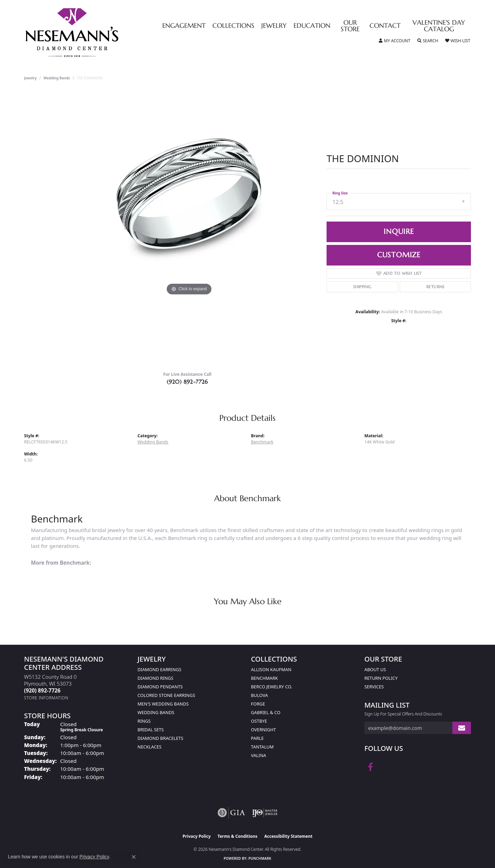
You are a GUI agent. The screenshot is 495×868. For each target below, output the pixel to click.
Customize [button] (399, 255)
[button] (395, 41)
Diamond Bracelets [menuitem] (160, 738)
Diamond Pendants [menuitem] (160, 687)
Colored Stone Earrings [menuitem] (166, 695)
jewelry (30, 78)
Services (374, 687)
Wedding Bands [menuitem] (156, 712)
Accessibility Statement (288, 836)
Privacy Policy (197, 836)
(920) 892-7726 (187, 382)
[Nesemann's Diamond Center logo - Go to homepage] (93, 33)
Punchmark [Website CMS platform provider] (260, 858)
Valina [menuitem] (258, 755)
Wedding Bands (57, 78)
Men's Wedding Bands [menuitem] (163, 704)
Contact (385, 26)
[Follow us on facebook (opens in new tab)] (370, 767)
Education (312, 26)
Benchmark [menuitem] (264, 678)
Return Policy (381, 678)
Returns (435, 287)
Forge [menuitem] (258, 704)
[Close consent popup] (134, 857)
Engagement (184, 26)
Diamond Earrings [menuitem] (159, 669)
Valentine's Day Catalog (439, 26)
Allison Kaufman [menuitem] (271, 669)
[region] (189, 228)
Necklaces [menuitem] (150, 747)
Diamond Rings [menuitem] (155, 678)
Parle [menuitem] (257, 738)
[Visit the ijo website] (265, 813)
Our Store (350, 26)
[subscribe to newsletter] (462, 728)
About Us (375, 669)
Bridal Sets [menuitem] (151, 730)
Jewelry (274, 26)
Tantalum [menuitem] (262, 747)
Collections (233, 26)
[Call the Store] (42, 690)
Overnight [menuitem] (263, 730)
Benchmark (262, 442)
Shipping (362, 287)
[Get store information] (46, 698)
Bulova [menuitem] (259, 695)
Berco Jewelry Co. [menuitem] (272, 687)
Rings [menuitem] (144, 721)
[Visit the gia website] (231, 813)
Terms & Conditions (238, 836)
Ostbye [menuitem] (259, 721)
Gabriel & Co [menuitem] (266, 712)
